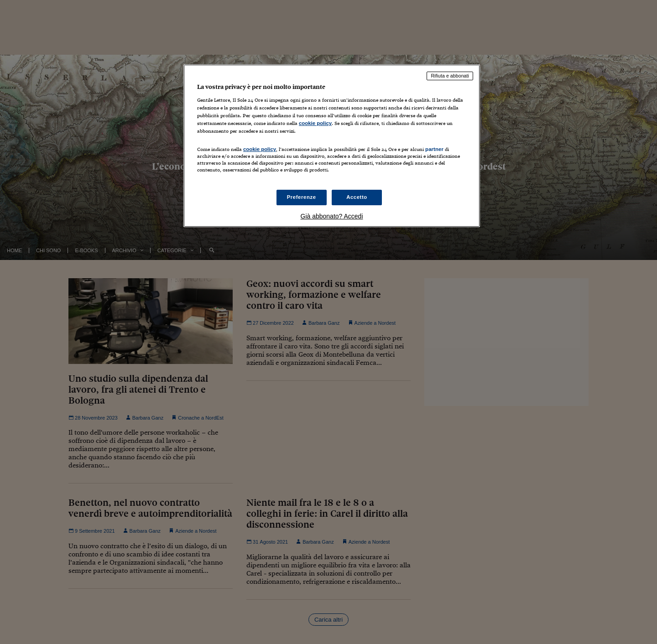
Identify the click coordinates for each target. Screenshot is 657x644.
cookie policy (315, 123)
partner (434, 149)
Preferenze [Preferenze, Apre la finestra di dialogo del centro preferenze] (302, 197)
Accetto (357, 197)
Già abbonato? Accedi (332, 216)
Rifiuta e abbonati (450, 76)
